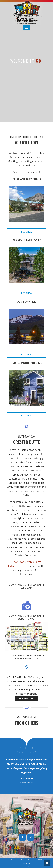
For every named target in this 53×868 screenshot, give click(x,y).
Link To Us (27, 863)
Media (26, 866)
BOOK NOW (27, 232)
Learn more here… (26, 698)
